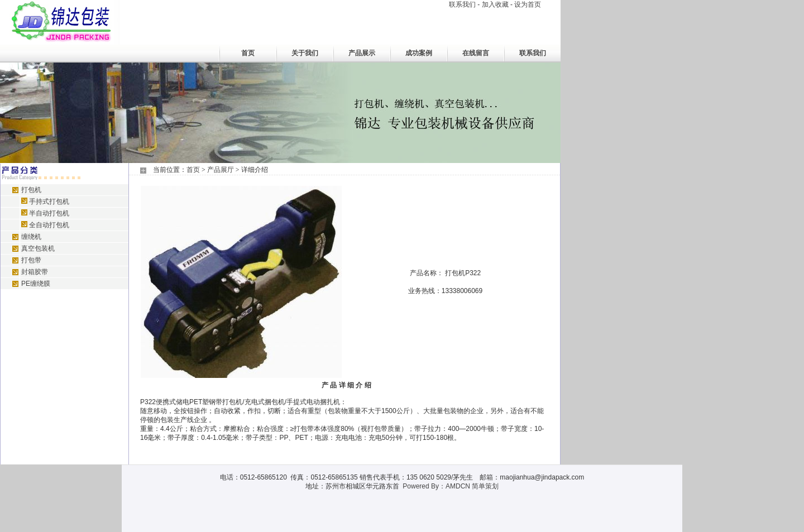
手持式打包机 (49, 202)
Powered (416, 486)
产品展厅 (221, 170)
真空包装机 (38, 248)
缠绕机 (31, 237)
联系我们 (462, 4)
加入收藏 (495, 4)
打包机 (31, 190)
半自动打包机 (49, 213)
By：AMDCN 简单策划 (465, 486)
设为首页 (528, 4)
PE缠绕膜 (36, 284)
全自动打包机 (49, 225)
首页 (193, 170)
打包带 (31, 260)
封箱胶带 (35, 272)
